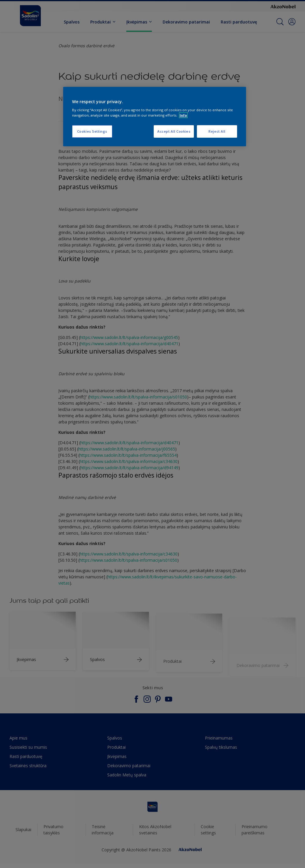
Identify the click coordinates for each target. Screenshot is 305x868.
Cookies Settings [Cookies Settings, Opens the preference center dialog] (92, 131)
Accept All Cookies (174, 131)
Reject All (217, 131)
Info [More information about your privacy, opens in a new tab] (183, 115)
